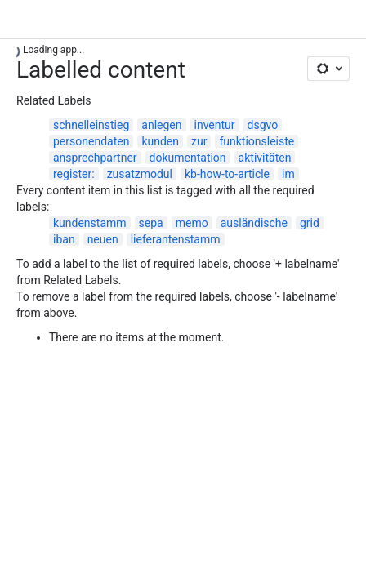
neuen (103, 239)
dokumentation (188, 158)
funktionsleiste (257, 141)
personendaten (91, 141)
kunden (160, 141)
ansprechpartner (95, 158)
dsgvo (263, 125)
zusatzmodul (140, 174)
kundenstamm (90, 223)
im (288, 174)
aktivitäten (265, 158)
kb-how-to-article (227, 174)
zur (199, 141)
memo (192, 223)
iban (64, 239)
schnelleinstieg (91, 125)
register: (74, 174)
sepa (151, 223)
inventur (215, 125)
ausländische (254, 223)
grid (310, 223)
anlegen (161, 125)
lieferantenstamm (176, 239)
